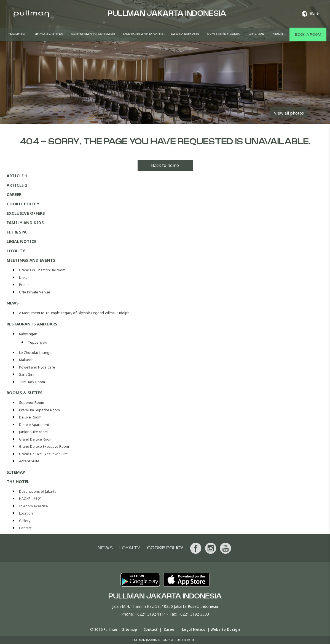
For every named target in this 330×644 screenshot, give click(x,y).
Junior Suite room (33, 432)
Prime (24, 285)
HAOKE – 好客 (30, 499)
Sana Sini (27, 374)
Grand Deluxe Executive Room (44, 446)
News (278, 34)
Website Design (225, 630)
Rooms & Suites (49, 34)
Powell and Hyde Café (37, 367)
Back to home (165, 165)
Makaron (26, 360)
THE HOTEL (17, 34)
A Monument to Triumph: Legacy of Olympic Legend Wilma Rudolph (74, 313)
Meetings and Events (143, 34)
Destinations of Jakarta (38, 491)
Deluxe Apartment (34, 425)
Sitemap (16, 472)
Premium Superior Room (40, 410)
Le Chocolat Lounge (35, 353)
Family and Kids (185, 34)
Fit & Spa (257, 34)
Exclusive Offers (224, 34)
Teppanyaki (37, 342)
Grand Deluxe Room (36, 439)
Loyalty (16, 251)
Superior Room (32, 403)
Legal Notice (22, 241)
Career (14, 194)
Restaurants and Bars (93, 34)
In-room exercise (33, 506)
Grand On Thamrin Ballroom (42, 270)
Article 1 (17, 176)
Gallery (25, 521)
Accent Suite (29, 461)
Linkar (24, 278)
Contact (25, 528)
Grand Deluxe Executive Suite (44, 454)
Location (26, 513)
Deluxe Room (31, 417)
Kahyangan (28, 334)
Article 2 (17, 185)
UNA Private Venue (35, 292)
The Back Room (32, 382)
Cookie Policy (23, 204)
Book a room (308, 35)
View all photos (289, 113)
